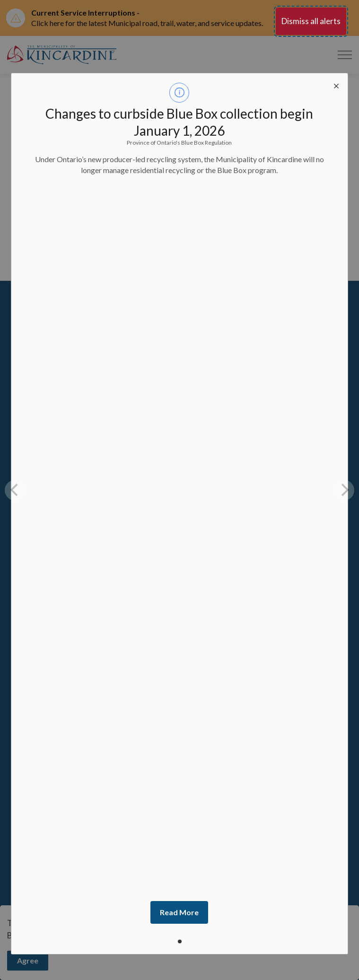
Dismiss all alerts (311, 21)
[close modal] (336, 85)
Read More (179, 912)
